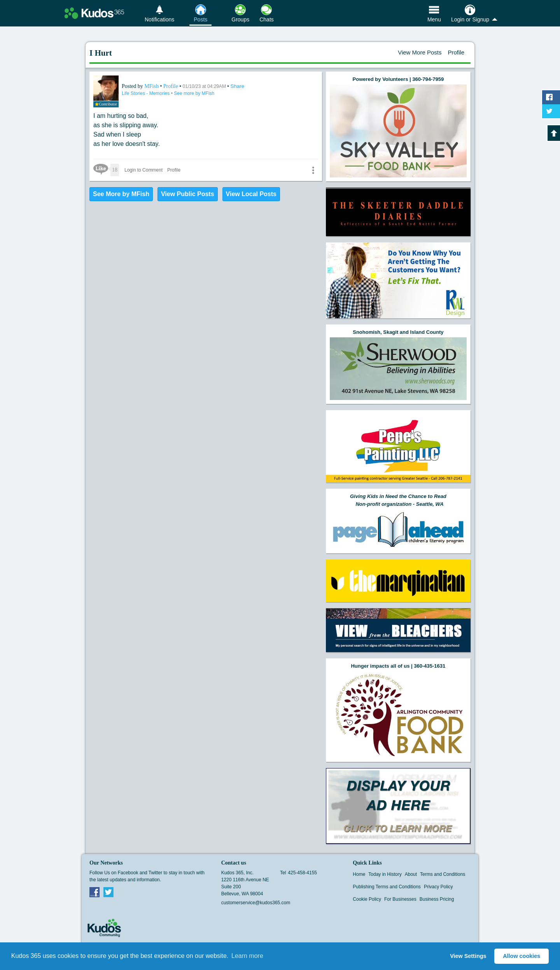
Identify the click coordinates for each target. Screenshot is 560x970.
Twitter (108, 892)
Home (359, 874)
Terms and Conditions (443, 874)
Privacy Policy (438, 887)
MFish (152, 86)
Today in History (385, 874)
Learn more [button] (247, 956)
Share (238, 86)
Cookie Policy (367, 899)
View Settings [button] (468, 956)
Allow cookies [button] (521, 956)
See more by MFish (194, 93)
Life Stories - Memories (146, 93)
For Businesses (400, 899)
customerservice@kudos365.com (256, 903)
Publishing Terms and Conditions (387, 887)
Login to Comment (143, 170)
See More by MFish (121, 194)
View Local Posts (251, 194)
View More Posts (420, 52)
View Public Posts (188, 194)
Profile (456, 52)
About (411, 874)
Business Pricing (437, 899)
